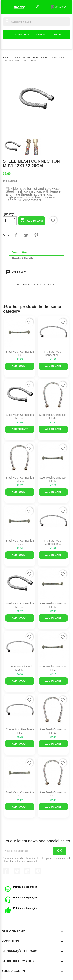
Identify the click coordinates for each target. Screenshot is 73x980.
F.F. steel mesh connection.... (53, 353)
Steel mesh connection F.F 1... (53, 479)
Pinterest (36, 235)
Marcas (58, 34)
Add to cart (31, 220)
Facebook (6, 871)
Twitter (17, 871)
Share (16, 235)
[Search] (36, 22)
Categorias (41, 34)
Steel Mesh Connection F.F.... (20, 542)
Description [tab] (20, 252)
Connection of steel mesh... (20, 668)
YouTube (27, 871)
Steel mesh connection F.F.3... (20, 353)
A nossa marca (22, 34)
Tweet (26, 235)
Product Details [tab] (23, 258)
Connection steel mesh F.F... (20, 731)
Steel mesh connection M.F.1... (20, 416)
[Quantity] (8, 221)
